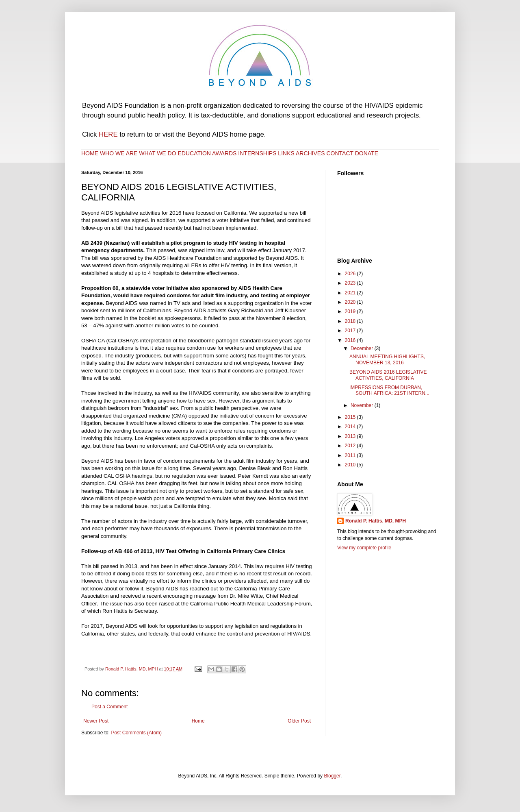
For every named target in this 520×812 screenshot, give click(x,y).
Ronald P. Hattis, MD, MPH (376, 521)
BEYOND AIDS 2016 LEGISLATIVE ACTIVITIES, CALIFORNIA (388, 375)
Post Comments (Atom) (136, 733)
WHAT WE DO (157, 153)
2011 (351, 455)
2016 (351, 340)
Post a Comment (109, 707)
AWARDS (224, 153)
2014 (351, 427)
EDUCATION (195, 153)
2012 (351, 446)
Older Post (299, 721)
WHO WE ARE (119, 153)
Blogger (332, 776)
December (363, 348)
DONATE (367, 153)
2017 (351, 331)
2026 (351, 274)
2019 (351, 311)
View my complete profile (364, 548)
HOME (90, 153)
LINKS (286, 153)
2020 (351, 302)
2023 (351, 283)
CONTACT (340, 153)
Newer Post (96, 721)
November (363, 405)
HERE (108, 134)
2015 (351, 417)
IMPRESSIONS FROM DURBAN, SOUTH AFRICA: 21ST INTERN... (389, 390)
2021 (351, 293)
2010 (351, 465)
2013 (351, 436)
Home (198, 721)
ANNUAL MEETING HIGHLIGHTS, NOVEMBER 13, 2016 (387, 359)
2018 (351, 321)
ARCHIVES (310, 153)
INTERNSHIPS (257, 153)
